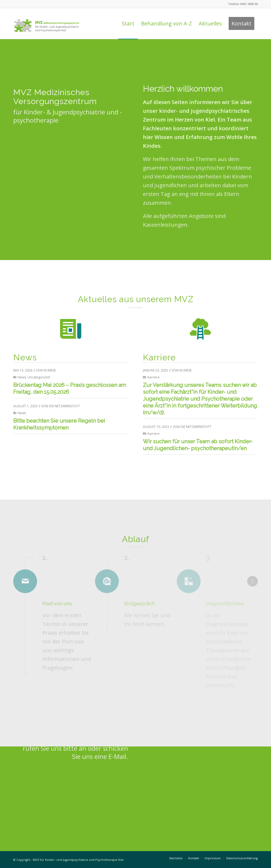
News (22, 377)
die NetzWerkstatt (64, 406)
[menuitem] (128, 24)
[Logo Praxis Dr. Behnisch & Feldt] (47, 24)
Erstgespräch (139, 604)
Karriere (153, 377)
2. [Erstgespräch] (127, 558)
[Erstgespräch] (136, 581)
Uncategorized (39, 377)
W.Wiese (50, 370)
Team (234, 120)
